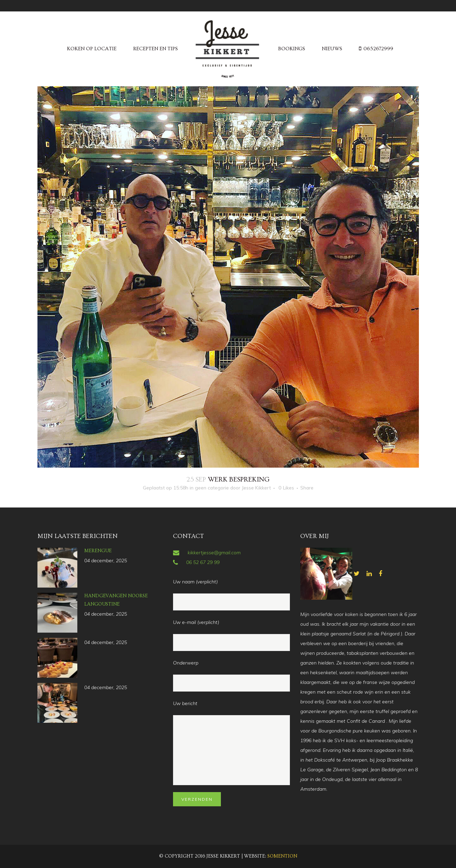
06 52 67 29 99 (203, 562)
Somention (282, 856)
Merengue (98, 551)
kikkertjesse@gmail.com (214, 553)
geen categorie (212, 488)
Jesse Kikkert (256, 488)
